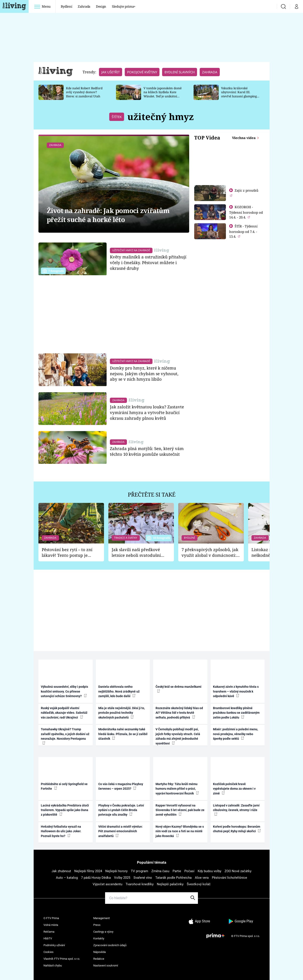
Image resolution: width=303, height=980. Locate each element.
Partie (177, 871)
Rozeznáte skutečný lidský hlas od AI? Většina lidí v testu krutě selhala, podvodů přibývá (179, 713)
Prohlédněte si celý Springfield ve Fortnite (64, 786)
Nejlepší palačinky (170, 884)
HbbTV (48, 938)
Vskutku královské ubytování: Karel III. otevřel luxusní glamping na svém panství (239, 94)
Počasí (189, 871)
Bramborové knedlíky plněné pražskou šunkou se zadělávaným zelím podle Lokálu (236, 713)
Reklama (49, 932)
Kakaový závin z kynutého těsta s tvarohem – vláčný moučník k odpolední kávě (236, 691)
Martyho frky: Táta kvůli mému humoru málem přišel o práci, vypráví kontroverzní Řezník (177, 789)
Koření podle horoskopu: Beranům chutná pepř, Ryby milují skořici (237, 829)
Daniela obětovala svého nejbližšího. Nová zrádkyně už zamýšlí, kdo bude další (119, 691)
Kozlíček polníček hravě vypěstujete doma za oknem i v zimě (234, 789)
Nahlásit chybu (53, 965)
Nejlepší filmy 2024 (88, 871)
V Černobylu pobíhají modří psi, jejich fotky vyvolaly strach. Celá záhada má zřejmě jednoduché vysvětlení (178, 736)
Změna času (160, 871)
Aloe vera (202, 878)
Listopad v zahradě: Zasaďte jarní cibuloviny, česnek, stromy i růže (236, 810)
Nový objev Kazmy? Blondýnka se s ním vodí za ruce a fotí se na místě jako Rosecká (180, 831)
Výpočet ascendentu (107, 884)
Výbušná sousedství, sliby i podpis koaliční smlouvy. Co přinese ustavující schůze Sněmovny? (64, 691)
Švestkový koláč (199, 884)
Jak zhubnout (61, 871)
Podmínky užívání (54, 945)
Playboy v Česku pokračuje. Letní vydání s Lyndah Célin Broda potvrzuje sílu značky (121, 810)
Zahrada (84, 6)
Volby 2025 (122, 878)
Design (101, 6)
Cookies (48, 952)
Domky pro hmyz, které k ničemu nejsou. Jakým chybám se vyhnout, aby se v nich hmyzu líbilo (144, 374)
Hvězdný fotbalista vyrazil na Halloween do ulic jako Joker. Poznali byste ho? (61, 831)
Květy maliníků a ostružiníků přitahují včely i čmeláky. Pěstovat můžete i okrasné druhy (148, 262)
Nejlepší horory (116, 871)
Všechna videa (244, 138)
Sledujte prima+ (124, 6)
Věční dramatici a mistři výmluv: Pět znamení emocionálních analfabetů (120, 831)
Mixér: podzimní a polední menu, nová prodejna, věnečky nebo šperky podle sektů (235, 734)
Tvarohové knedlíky (140, 884)
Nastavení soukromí (106, 965)
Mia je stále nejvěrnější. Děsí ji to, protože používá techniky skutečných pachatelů (122, 713)
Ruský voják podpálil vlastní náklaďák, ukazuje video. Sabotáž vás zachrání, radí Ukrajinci (64, 713)
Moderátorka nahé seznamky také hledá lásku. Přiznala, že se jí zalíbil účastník (123, 734)
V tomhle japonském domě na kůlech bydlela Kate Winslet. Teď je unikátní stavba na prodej (163, 94)
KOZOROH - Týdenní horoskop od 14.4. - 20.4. (246, 212)
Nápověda (100, 952)
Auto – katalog (67, 878)
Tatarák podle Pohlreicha (173, 878)
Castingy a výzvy (103, 932)
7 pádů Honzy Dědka (96, 878)
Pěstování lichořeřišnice (229, 878)
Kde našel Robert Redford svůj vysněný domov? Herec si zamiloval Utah (84, 92)
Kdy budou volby (210, 871)
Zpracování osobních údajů (110, 945)
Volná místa (51, 925)
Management (101, 918)
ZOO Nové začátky (238, 871)
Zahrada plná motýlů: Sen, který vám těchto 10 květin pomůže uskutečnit (147, 451)
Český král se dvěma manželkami (178, 689)
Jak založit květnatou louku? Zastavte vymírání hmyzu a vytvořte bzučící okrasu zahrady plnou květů (147, 412)
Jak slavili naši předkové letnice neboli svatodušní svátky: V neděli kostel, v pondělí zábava (136, 553)
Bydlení (67, 6)
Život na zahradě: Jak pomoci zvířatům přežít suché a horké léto (108, 215)
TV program (139, 871)
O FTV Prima (51, 918)
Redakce (99, 959)
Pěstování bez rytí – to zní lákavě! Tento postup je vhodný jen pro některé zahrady (67, 553)
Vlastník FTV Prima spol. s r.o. (62, 959)
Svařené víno (143, 878)
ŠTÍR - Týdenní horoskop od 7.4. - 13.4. (243, 231)
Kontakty (99, 938)
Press (97, 925)
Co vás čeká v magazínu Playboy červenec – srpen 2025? (121, 786)
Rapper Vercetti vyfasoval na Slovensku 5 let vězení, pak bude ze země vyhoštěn (180, 810)
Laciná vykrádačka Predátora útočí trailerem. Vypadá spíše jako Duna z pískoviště (65, 810)
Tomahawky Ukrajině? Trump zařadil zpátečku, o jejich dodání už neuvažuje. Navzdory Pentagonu (65, 736)
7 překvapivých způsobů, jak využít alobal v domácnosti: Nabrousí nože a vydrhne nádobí (210, 553)
